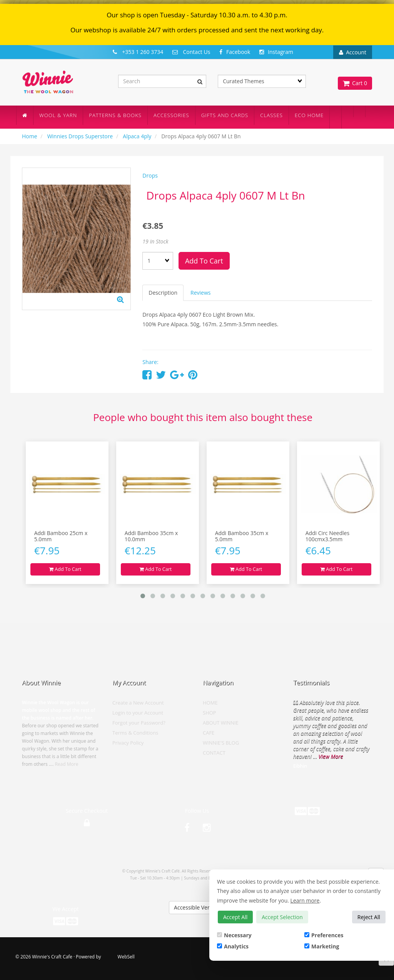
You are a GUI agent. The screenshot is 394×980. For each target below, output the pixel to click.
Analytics (233, 946)
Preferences (324, 935)
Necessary (234, 935)
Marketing (322, 946)
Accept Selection (282, 917)
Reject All (369, 917)
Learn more (305, 900)
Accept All (235, 917)
